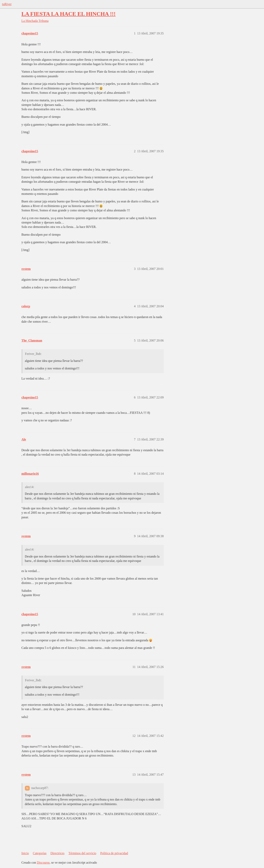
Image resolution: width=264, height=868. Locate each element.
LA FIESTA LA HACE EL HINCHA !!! (69, 14)
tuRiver (7, 4)
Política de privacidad (114, 853)
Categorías (40, 853)
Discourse (43, 863)
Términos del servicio (82, 853)
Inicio (25, 853)
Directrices (57, 853)
